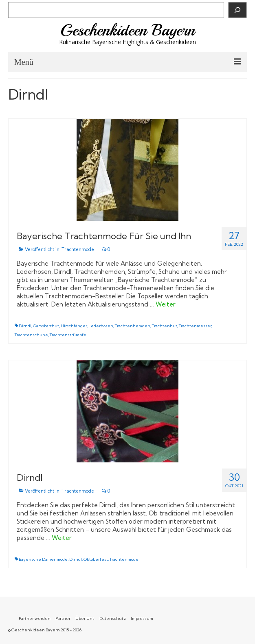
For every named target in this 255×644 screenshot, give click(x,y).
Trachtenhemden (133, 326)
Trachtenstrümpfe (68, 335)
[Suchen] (237, 10)
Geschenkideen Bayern (128, 30)
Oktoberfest (96, 559)
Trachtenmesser (195, 326)
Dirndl (25, 326)
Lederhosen (101, 326)
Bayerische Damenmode (43, 559)
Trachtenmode (78, 249)
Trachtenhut (165, 326)
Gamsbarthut (46, 326)
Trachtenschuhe (31, 335)
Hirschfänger (74, 326)
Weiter (166, 304)
